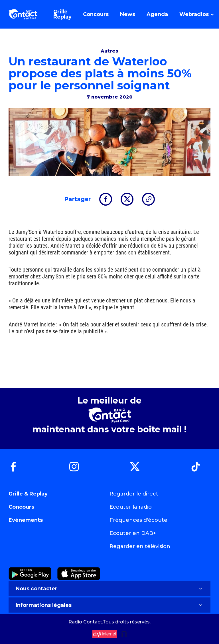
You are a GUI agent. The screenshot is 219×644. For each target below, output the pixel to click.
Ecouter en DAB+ (133, 533)
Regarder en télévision (140, 546)
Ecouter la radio (131, 507)
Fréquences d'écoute (138, 520)
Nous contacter (109, 589)
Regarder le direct (134, 494)
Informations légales (109, 605)
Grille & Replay (28, 494)
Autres (109, 51)
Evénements (26, 520)
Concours (21, 507)
